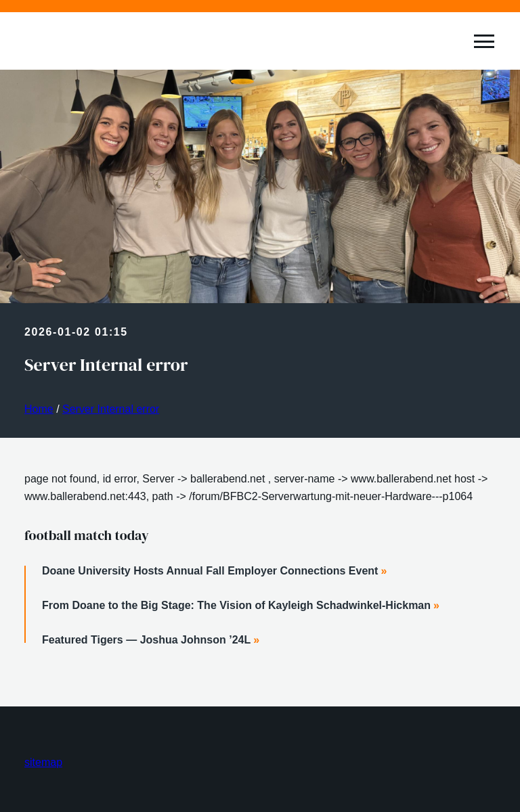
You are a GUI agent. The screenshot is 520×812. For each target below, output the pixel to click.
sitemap (43, 762)
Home (39, 409)
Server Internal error (111, 409)
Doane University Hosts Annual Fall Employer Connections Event (210, 571)
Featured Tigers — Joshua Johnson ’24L (146, 640)
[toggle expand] (484, 41)
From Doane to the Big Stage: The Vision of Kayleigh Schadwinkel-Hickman (236, 605)
